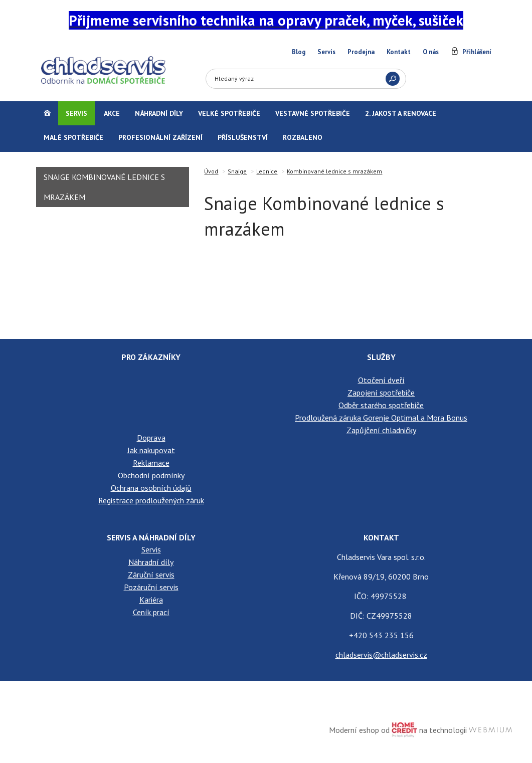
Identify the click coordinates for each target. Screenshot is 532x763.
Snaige (237, 171)
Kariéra (151, 600)
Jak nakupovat (151, 450)
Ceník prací (151, 612)
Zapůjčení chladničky (381, 430)
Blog (299, 52)
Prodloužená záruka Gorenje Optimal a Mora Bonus (381, 418)
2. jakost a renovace (401, 113)
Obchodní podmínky (151, 475)
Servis (326, 52)
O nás (431, 52)
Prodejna (361, 52)
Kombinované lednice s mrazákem (334, 171)
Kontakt (399, 52)
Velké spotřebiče (229, 113)
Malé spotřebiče (73, 137)
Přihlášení (477, 52)
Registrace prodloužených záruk (151, 500)
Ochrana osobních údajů (151, 488)
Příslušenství (243, 137)
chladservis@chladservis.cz (381, 655)
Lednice (267, 171)
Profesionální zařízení (160, 137)
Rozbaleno (303, 137)
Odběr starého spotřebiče (381, 405)
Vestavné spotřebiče (313, 113)
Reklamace (151, 463)
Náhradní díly (159, 113)
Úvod (211, 171)
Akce (112, 113)
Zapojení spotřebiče (381, 393)
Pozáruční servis (151, 587)
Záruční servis (151, 575)
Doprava (151, 438)
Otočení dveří (381, 380)
